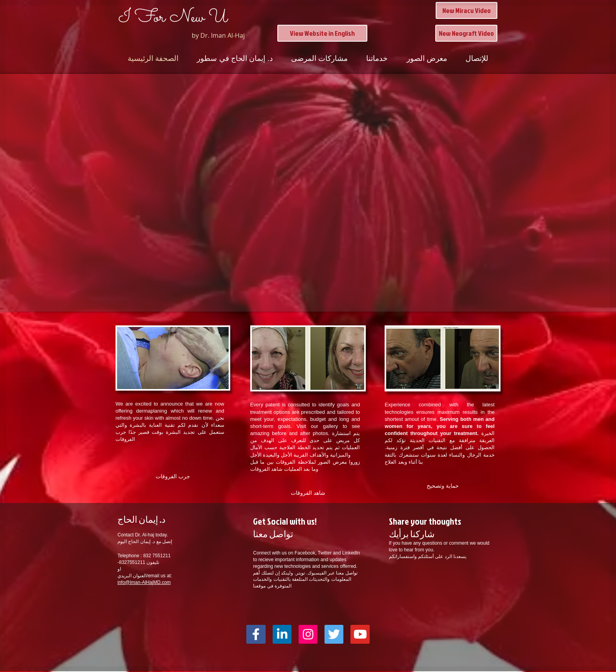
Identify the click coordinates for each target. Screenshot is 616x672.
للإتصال (477, 58)
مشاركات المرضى (319, 58)
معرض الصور (427, 58)
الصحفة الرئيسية (153, 58)
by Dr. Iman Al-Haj (218, 35)
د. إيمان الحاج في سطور (235, 58)
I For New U (173, 18)
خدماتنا (377, 58)
